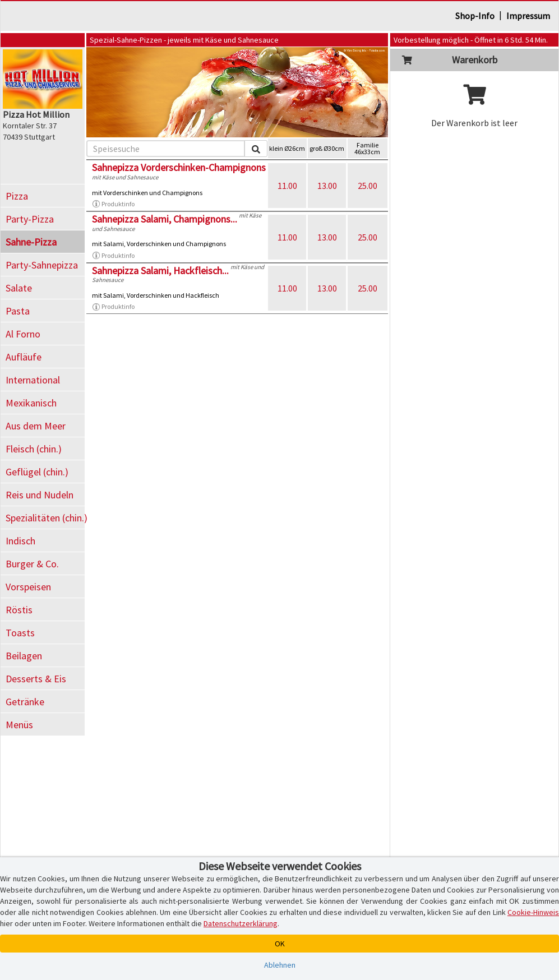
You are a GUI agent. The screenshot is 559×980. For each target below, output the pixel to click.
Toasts (20, 633)
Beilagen (24, 656)
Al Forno (23, 334)
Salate (19, 288)
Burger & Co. (32, 564)
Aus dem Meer (36, 426)
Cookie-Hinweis (533, 912)
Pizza (17, 196)
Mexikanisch (31, 403)
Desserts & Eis (36, 679)
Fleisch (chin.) (34, 449)
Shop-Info (475, 16)
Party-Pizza (30, 219)
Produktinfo (113, 204)
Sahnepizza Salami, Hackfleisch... (160, 271)
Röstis (19, 610)
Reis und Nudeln (40, 495)
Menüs (19, 725)
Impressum (528, 16)
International (33, 380)
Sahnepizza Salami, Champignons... (165, 219)
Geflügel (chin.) (37, 472)
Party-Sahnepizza (42, 265)
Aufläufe (24, 357)
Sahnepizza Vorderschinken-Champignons (179, 167)
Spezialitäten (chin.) (45, 518)
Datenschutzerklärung (241, 923)
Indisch (20, 541)
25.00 (368, 186)
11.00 (287, 186)
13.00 (327, 186)
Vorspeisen (28, 587)
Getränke (25, 702)
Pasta (18, 311)
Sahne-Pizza (31, 242)
